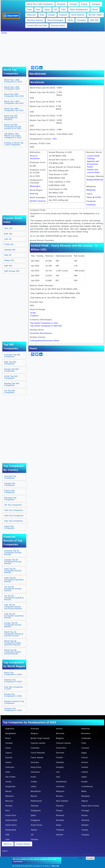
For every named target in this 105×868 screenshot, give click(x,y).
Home (4, 33)
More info (55, 866)
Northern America (38, 201)
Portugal (85, 811)
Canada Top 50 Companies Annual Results (13, 562)
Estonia (9, 758)
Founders (82, 20)
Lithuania (60, 786)
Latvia (34, 786)
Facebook (91, 205)
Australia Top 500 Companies (12, 356)
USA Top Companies (14, 510)
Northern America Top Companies (14, 702)
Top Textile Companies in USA (44, 323)
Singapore (35, 820)
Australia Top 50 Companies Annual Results (13, 553)
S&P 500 (94, 20)
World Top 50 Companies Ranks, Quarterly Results (13, 643)
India (29, 10)
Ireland (85, 772)
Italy (38, 10)
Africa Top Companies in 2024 (13, 674)
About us (8, 844)
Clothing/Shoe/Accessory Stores (45, 341)
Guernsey (10, 767)
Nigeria (85, 801)
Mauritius (10, 796)
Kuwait (84, 782)
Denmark (60, 753)
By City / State (95, 15)
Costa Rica (61, 748)
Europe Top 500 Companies (11, 370)
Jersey (8, 782)
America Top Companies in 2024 (13, 681)
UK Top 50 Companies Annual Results (13, 589)
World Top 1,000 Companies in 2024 (13, 81)
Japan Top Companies (9, 527)
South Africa (11, 825)
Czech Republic (38, 753)
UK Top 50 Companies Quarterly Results (14, 598)
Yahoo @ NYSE (94, 197)
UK (56, 10)
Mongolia (86, 796)
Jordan (34, 782)
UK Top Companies (13, 505)
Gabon (8, 762)
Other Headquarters (79, 10)
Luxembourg (87, 786)
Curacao (85, 748)
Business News (58, 26)
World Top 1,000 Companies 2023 (12, 88)
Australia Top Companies (10, 477)
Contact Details (23, 844)
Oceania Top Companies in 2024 (13, 709)
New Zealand (62, 801)
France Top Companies (9, 491)
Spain (59, 825)
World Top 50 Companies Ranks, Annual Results (13, 652)
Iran (58, 772)
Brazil (8, 738)
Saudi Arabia (11, 820)
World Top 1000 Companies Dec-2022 (14, 95)
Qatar (33, 815)
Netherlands (36, 801)
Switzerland (11, 830)
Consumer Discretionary (41, 333)
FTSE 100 (9, 244)
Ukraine (60, 835)
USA (63, 10)
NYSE (33, 313)
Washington (35, 186)
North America (78, 15)
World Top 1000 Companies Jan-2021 (14, 110)
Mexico (34, 796)
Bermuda (60, 733)
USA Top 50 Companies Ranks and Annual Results (13, 607)
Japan (47, 10)
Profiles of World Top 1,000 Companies (14, 144)
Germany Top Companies (10, 499)
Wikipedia (91, 190)
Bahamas (86, 729)
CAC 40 (8, 239)
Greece (85, 762)
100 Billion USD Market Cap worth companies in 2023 (13, 136)
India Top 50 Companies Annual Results (13, 571)
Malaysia (60, 791)
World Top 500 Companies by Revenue (11, 118)
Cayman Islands (38, 743)
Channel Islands (63, 743)
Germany (96, 4)
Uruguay (85, 835)
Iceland (85, 767)
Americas (31, 15)
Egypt (84, 753)
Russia (85, 815)
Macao (8, 791)
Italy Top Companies (14, 521)
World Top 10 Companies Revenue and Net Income (14, 634)
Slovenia (85, 820)
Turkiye (85, 830)
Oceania (63, 15)
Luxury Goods (93, 156)
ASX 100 (8, 228)
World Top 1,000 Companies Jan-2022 (14, 102)
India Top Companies (14, 516)
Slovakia (60, 820)
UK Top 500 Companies (10, 392)
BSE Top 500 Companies (10, 363)
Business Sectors (35, 20)
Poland (59, 811)
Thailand (60, 830)
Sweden (85, 825)
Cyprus (9, 753)
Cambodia (86, 738)
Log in (5, 851)
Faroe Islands (37, 758)
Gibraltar (60, 762)
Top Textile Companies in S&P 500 (46, 326)
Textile (90, 167)
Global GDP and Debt (37, 26)
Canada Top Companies (10, 484)
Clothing (91, 159)
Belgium (34, 733)
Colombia (35, 748)
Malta (84, 791)
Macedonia (36, 791)
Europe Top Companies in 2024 (13, 695)
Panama (60, 806)
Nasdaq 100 (10, 250)
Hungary (60, 767)
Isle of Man (10, 777)
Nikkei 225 (9, 260)
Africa (95, 10)
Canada (73, 4)
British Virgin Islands (40, 738)
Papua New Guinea (90, 806)
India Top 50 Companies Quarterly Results (14, 580)
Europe (52, 15)
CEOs (70, 20)
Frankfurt (34, 316)
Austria (59, 729)
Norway (9, 806)
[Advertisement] (54, 50)
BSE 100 (8, 234)
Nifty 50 (8, 255)
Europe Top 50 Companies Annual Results (13, 625)
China (8, 748)
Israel (33, 777)
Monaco (60, 796)
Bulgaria (60, 738)
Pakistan (35, 806)
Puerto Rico (11, 815)
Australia (61, 4)
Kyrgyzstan (10, 786)
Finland (59, 758)
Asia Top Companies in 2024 (14, 688)
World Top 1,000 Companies (40, 4)
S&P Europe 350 (12, 271)
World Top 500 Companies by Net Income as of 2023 (13, 127)
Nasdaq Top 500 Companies (12, 384)
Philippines (36, 811)
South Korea (36, 825)
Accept (81, 858)
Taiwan (34, 830)
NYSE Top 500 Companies (11, 377)
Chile (84, 743)
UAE (7, 835)
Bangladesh (11, 733)
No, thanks (90, 858)
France (84, 4)
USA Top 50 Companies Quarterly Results (14, 616)
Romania (60, 815)
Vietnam (34, 839)
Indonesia (35, 772)
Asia (42, 15)
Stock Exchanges (55, 20)
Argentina (10, 729)
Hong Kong (36, 767)
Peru (8, 811)
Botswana (86, 733)
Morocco (9, 801)
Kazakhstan (61, 782)
